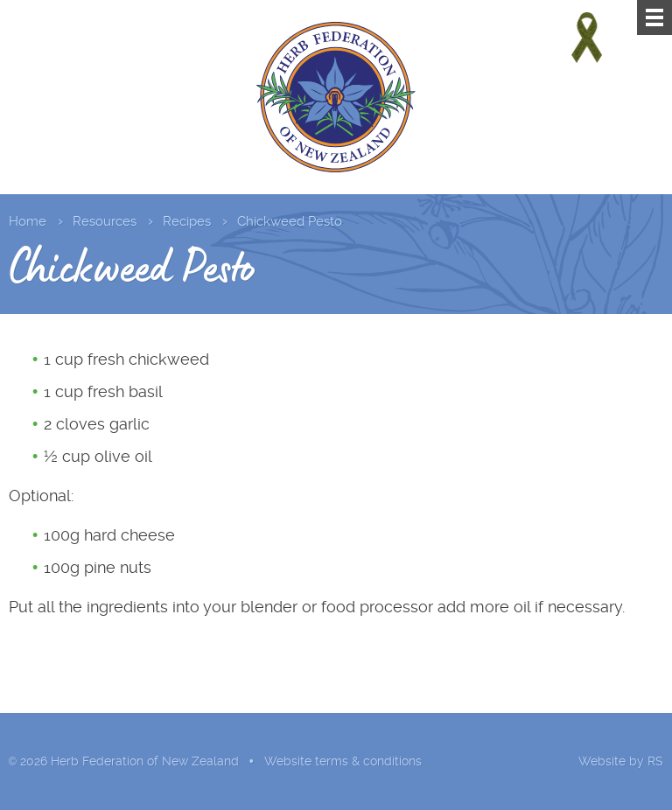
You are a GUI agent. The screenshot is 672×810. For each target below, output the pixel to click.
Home (28, 221)
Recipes (187, 221)
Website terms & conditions (343, 761)
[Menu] (654, 17)
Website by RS (621, 761)
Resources (105, 221)
